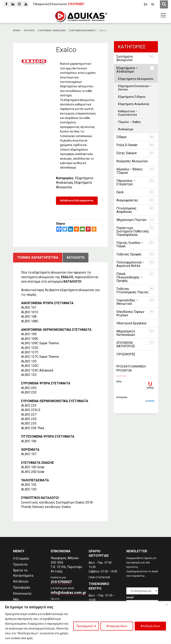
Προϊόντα (20, 564)
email (130, 597)
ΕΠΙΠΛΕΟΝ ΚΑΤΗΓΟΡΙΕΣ (126, 344)
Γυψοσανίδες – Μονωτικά (127, 302)
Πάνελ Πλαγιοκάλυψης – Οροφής (129, 277)
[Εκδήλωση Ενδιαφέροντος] (77, 201)
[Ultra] (136, 382)
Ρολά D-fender (127, 145)
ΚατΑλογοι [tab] (76, 257)
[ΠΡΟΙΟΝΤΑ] (29, 31)
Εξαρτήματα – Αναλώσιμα (127, 70)
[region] (85, 623)
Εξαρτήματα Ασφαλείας (134, 104)
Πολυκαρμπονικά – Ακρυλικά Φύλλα (130, 264)
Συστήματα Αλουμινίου (124, 58)
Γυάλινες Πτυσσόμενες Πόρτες (133, 290)
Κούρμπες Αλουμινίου (132, 161)
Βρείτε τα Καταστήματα (23, 573)
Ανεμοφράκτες (127, 200)
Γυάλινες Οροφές (129, 254)
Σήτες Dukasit (126, 153)
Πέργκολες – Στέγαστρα (126, 182)
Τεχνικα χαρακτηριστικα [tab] (38, 257)
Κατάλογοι (21, 581)
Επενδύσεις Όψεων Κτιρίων (130, 313)
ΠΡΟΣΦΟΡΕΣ (126, 354)
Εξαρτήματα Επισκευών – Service (135, 88)
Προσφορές (22, 587)
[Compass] (136, 397)
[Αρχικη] (17, 31)
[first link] (164, 4)
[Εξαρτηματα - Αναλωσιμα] (52, 31)
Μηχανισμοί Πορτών (132, 220)
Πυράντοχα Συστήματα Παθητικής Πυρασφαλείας (133, 231)
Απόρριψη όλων (117, 626)
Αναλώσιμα (126, 129)
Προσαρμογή (85, 626)
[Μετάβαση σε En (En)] (146, 4)
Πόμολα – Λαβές (130, 122)
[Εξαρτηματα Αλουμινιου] (82, 31)
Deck (120, 192)
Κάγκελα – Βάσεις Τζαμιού (130, 171)
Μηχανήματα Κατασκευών (126, 333)
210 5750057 (61, 582)
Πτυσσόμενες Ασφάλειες (126, 210)
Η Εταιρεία (21, 558)
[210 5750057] (76, 4)
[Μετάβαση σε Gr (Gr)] (153, 4)
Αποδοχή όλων (150, 626)
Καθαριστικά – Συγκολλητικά (128, 113)
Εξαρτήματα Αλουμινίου (136, 79)
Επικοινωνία (22, 594)
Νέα (16, 599)
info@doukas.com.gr (68, 593)
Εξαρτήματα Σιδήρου (132, 97)
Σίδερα (121, 137)
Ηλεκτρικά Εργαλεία (131, 323)
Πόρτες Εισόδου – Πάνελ (130, 244)
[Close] (167, 604)
